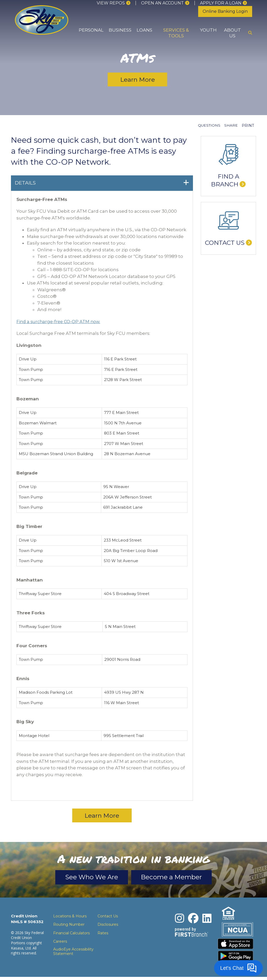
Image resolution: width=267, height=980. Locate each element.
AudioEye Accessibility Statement (73, 953)
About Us (232, 33)
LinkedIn (207, 920)
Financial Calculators (71, 935)
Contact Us (225, 243)
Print (248, 126)
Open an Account (162, 3)
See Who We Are (86, 878)
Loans (144, 30)
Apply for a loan (221, 3)
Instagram (180, 920)
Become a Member (177, 878)
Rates (103, 935)
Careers (60, 943)
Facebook (193, 920)
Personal (91, 30)
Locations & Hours (70, 918)
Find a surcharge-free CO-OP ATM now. (60, 322)
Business (120, 30)
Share (231, 126)
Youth (208, 30)
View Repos (111, 3)
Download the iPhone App (236, 946)
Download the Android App (236, 959)
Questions (209, 126)
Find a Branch (225, 180)
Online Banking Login (225, 11)
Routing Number (69, 926)
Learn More (138, 80)
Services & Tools (176, 33)
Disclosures (108, 926)
